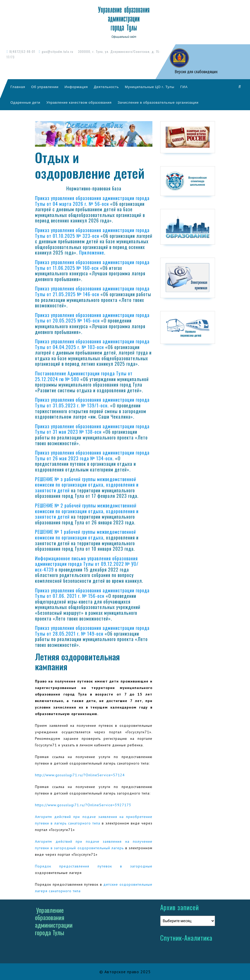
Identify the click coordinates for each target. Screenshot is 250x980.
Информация (76, 87)
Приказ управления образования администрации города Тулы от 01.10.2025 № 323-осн (92, 233)
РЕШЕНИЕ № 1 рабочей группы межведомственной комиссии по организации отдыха (85, 535)
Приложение (92, 252)
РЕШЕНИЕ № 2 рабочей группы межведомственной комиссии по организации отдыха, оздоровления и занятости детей (87, 511)
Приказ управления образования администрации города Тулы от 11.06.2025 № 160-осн (92, 265)
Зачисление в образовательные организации (158, 102)
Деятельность (106, 87)
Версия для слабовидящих (196, 72)
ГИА (184, 87)
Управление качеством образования (79, 102)
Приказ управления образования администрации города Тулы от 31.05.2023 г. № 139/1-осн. (92, 402)
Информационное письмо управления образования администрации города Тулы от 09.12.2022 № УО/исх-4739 (87, 564)
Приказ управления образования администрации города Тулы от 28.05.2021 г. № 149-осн (92, 631)
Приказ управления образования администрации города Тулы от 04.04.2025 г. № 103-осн (92, 344)
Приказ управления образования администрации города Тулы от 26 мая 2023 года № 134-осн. (92, 455)
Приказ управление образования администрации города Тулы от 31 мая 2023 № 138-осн (92, 429)
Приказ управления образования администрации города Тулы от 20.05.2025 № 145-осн (92, 318)
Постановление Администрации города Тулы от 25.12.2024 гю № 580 (84, 376)
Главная (18, 87)
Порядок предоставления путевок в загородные (94, 866)
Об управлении (45, 87)
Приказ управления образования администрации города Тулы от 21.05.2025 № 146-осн (92, 291)
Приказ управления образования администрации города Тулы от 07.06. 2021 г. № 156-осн (92, 593)
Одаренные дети (25, 102)
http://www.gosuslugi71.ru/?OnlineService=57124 (80, 775)
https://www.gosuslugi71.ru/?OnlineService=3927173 (83, 805)
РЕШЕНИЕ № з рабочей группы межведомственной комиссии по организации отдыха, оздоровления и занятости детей (87, 485)
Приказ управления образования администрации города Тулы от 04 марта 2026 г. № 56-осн (92, 201)
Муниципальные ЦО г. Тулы (150, 87)
